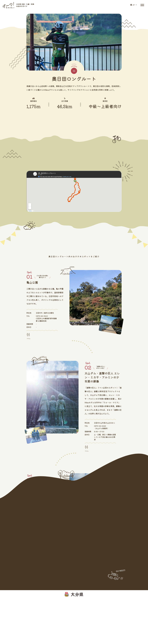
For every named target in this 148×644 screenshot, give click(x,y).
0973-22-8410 (42, 316)
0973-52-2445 (100, 426)
